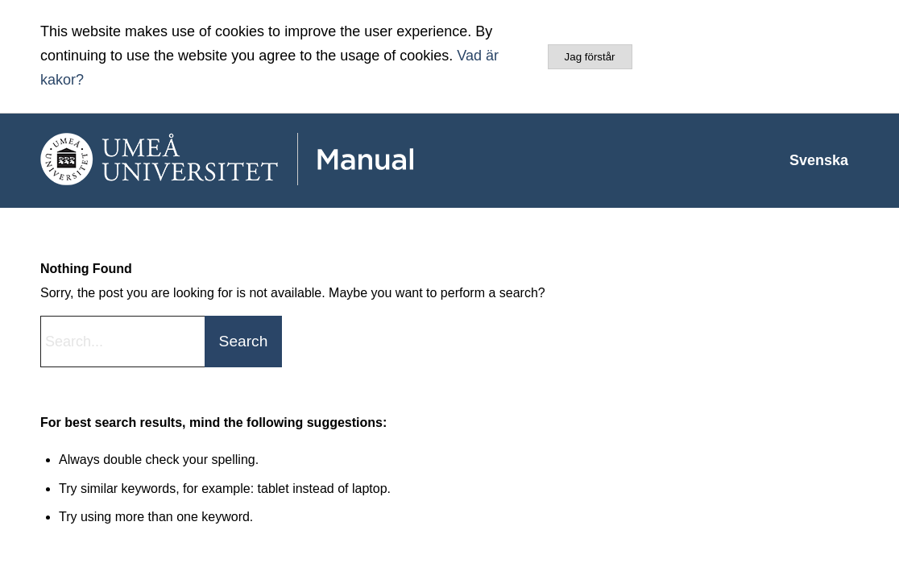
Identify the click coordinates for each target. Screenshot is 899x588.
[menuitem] (819, 160)
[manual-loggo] (274, 160)
